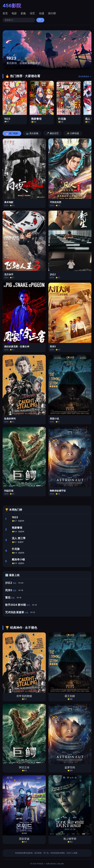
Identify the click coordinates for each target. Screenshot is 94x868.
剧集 (23, 13)
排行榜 (52, 13)
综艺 (32, 13)
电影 (14, 13)
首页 (5, 13)
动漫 (42, 13)
